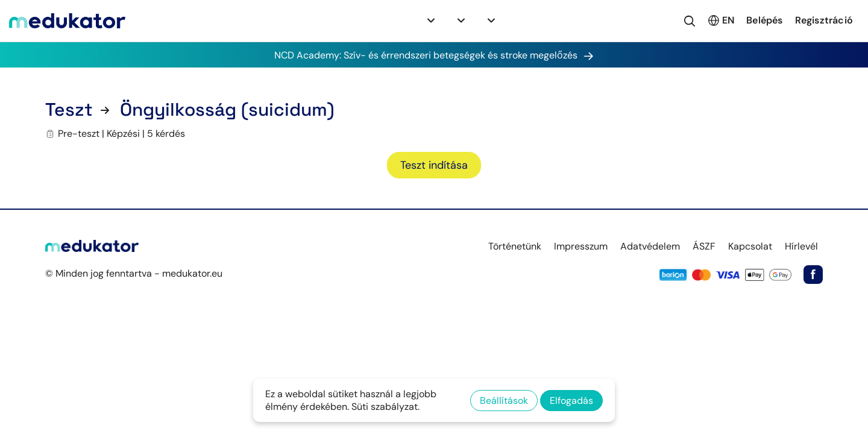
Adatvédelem (650, 246)
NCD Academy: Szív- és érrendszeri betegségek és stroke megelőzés (434, 55)
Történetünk (515, 246)
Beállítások (504, 401)
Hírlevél (801, 246)
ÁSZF (704, 246)
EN (721, 20)
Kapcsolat (750, 246)
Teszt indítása (434, 165)
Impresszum (581, 246)
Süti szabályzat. (385, 407)
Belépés (764, 20)
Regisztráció (824, 20)
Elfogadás (571, 401)
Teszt (69, 109)
